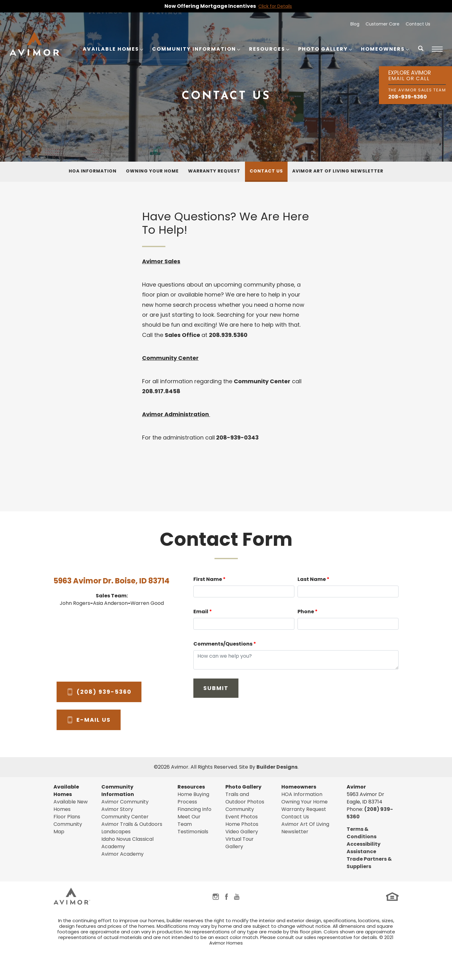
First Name (210, 579)
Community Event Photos (242, 813)
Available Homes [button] (111, 49)
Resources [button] (267, 49)
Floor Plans (67, 817)
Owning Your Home (152, 171)
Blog (355, 24)
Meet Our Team (189, 820)
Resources (191, 787)
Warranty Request (214, 171)
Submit (216, 688)
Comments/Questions (225, 644)
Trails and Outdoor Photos (245, 798)
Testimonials (193, 832)
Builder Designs (277, 767)
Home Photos (242, 824)
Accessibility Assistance (364, 848)
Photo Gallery (243, 787)
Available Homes (66, 791)
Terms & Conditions (362, 833)
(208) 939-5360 (104, 692)
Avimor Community (125, 802)
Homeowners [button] (383, 49)
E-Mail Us (94, 720)
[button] (421, 52)
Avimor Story (117, 809)
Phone (308, 612)
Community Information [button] (194, 49)
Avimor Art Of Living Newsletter (338, 171)
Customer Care (383, 24)
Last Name (314, 579)
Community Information (118, 791)
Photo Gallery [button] (323, 49)
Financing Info (194, 809)
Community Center (125, 817)
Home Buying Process (193, 798)
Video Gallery (242, 832)
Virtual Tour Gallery (240, 843)
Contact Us (418, 24)
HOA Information (93, 171)
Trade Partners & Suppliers (369, 863)
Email (203, 612)
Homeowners (299, 787)
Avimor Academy (122, 854)
